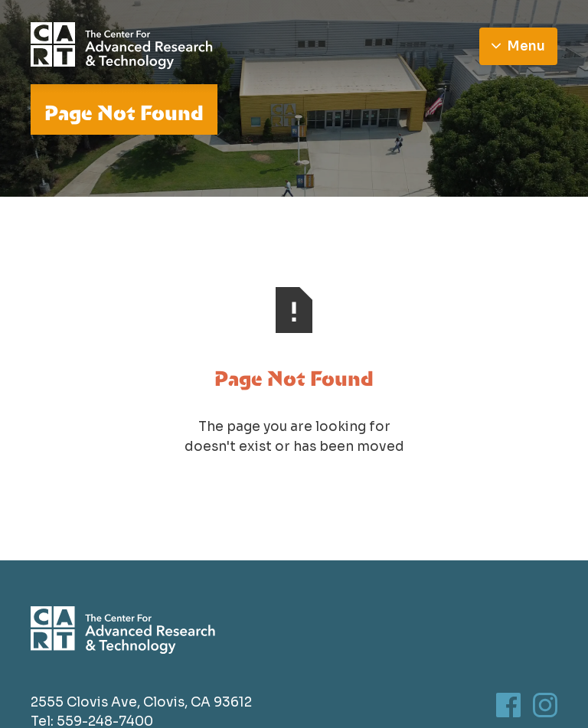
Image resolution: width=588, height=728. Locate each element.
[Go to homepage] (122, 46)
